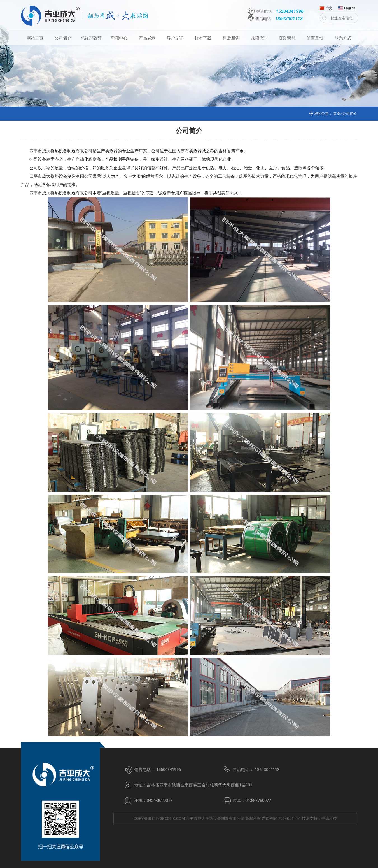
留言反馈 (315, 38)
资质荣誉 (287, 38)
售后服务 (231, 38)
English (347, 7)
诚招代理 (259, 38)
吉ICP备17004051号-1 (281, 818)
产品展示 (147, 38)
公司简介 (63, 38)
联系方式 (343, 38)
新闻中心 (119, 38)
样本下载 (203, 38)
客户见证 (175, 38)
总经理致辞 (91, 38)
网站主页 (35, 38)
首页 (337, 114)
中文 (326, 7)
